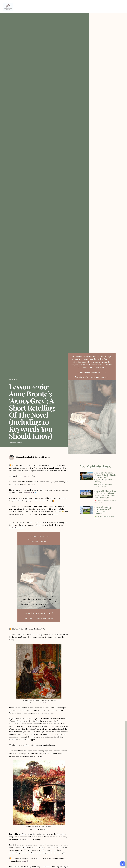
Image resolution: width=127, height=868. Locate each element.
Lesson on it (30, 493)
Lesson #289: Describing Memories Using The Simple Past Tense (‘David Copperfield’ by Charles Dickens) (105, 478)
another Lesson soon (17, 528)
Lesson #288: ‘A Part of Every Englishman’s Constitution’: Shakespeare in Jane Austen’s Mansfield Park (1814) (105, 497)
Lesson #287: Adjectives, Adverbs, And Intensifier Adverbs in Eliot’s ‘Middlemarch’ (105, 515)
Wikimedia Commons (45, 703)
